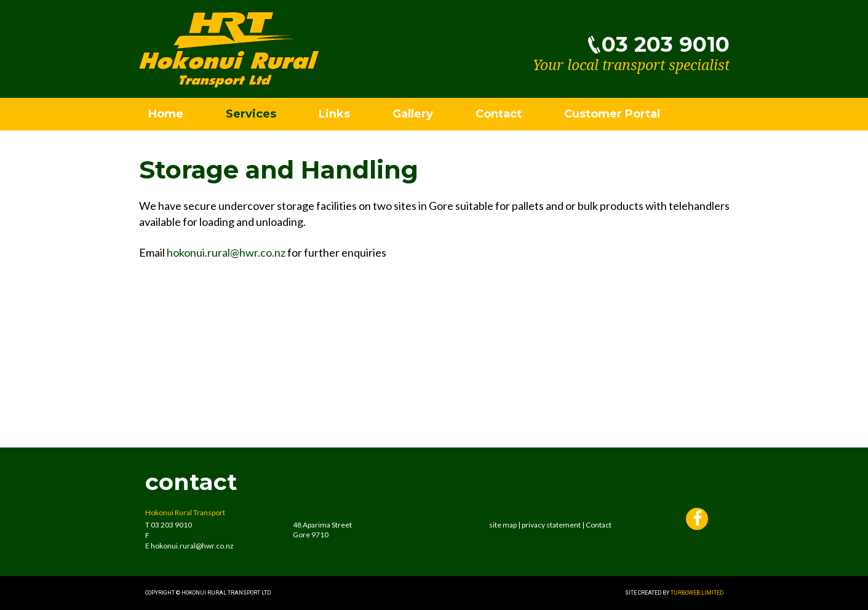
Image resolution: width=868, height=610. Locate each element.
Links (334, 114)
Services (251, 114)
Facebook (697, 520)
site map (503, 525)
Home (166, 114)
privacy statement (551, 525)
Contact (499, 114)
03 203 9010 (666, 44)
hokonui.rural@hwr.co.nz (226, 252)
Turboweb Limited (697, 593)
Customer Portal (612, 114)
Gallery (413, 114)
